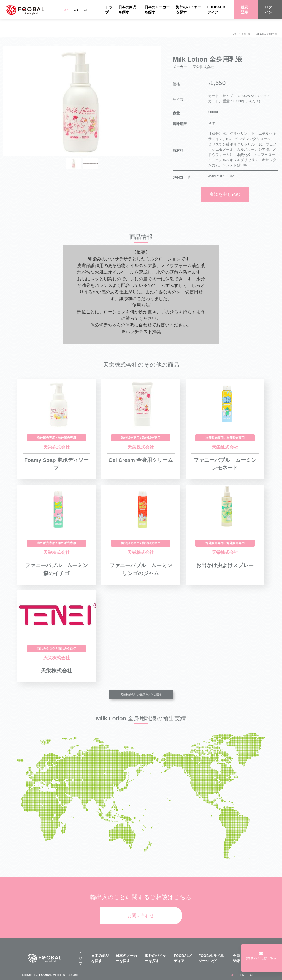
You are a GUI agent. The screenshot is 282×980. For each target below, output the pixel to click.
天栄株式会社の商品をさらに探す (141, 695)
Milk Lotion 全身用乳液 (267, 34)
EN (76, 10)
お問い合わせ (141, 916)
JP (66, 10)
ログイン (269, 10)
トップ (233, 34)
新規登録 (244, 10)
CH (86, 10)
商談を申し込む (225, 194)
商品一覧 (246, 34)
